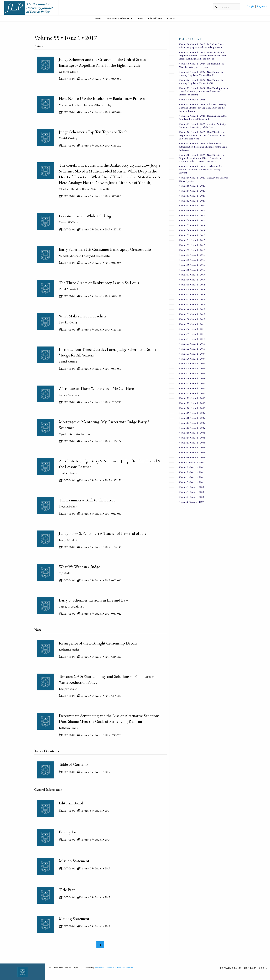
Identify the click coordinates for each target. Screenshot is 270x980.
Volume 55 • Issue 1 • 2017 (192, 235)
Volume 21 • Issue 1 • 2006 (192, 403)
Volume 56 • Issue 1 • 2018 (192, 230)
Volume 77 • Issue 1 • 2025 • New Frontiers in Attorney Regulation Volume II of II (201, 73)
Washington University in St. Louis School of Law (113, 968)
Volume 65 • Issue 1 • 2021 (192, 186)
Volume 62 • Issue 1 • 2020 (192, 201)
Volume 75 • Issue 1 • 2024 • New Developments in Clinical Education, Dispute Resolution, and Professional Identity (204, 91)
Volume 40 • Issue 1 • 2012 (192, 309)
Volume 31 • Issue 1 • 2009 (192, 354)
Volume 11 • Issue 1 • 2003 (192, 452)
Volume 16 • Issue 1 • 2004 (192, 428)
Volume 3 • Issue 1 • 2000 (191, 492)
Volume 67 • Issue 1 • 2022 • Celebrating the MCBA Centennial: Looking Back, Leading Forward (200, 169)
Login (251, 6)
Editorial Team (155, 18)
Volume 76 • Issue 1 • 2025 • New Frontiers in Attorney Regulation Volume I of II (201, 82)
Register (261, 6)
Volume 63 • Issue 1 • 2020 (192, 196)
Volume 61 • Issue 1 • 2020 (192, 205)
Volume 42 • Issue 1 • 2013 (192, 299)
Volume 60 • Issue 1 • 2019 (192, 210)
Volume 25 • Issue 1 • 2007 (192, 383)
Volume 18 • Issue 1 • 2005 (192, 418)
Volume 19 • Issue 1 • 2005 (192, 413)
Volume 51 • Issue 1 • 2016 (192, 255)
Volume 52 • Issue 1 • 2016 (192, 250)
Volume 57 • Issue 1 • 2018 (192, 225)
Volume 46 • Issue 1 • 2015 (192, 280)
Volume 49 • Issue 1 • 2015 (192, 265)
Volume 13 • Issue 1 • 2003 (192, 443)
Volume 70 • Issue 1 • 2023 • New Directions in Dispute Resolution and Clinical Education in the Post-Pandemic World (202, 135)
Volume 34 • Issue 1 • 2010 (192, 339)
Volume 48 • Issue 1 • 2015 (192, 270)
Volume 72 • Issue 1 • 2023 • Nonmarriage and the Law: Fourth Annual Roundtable (203, 117)
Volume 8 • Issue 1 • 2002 (191, 467)
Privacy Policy (231, 968)
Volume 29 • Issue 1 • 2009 (192, 363)
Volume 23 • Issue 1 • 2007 (192, 393)
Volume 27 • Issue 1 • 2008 (192, 373)
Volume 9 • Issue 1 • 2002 (191, 462)
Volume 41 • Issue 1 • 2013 (192, 304)
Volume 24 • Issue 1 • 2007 (192, 388)
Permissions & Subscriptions (119, 18)
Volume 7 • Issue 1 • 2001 (191, 472)
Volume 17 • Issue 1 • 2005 (192, 423)
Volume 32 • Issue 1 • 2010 (192, 349)
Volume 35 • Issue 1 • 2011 (192, 334)
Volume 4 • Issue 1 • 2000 (191, 487)
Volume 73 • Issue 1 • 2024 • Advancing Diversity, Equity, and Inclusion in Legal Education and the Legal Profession (203, 107)
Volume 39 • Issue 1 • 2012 (192, 314)
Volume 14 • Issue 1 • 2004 (192, 438)
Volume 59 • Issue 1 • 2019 (192, 215)
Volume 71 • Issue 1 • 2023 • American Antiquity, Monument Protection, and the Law (202, 126)
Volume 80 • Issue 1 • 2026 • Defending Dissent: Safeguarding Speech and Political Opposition (202, 46)
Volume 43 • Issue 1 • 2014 (192, 294)
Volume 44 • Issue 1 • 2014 (192, 289)
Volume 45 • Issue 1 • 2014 (192, 285)
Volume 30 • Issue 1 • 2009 (192, 359)
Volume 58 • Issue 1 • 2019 (192, 220)
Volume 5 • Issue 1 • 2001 (191, 482)
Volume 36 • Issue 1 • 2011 (192, 329)
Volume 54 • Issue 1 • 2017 (192, 240)
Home (98, 18)
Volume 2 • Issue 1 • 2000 (191, 497)
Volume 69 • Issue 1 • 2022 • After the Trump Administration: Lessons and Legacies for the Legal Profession (203, 147)
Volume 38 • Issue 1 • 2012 (192, 319)
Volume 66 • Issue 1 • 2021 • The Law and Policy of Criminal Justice (204, 179)
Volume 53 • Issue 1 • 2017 (192, 245)
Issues (140, 18)
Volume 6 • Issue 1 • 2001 (191, 477)
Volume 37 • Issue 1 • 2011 (192, 324)
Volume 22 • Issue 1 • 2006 (192, 398)
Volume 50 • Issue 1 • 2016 (192, 260)
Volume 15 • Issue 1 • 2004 (192, 433)
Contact (171, 18)
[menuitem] (257, 8)
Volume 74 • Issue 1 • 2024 (192, 99)
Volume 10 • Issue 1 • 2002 (192, 457)
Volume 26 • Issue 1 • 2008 (192, 378)
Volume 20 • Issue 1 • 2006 (192, 408)
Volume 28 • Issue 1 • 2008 (192, 368)
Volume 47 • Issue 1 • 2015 (192, 275)
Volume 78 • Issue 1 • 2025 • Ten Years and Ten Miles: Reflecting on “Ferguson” (201, 65)
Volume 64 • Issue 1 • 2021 (192, 191)
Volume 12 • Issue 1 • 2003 (192, 447)
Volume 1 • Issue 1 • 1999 (191, 502)
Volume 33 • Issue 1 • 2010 (192, 344)
